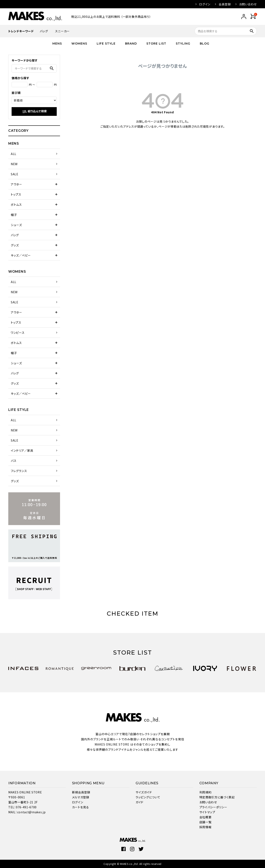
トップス (16, 194)
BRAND (131, 44)
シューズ (16, 225)
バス (14, 461)
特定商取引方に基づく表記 (217, 797)
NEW (14, 164)
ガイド (140, 802)
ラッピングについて (148, 797)
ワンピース (18, 333)
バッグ (44, 31)
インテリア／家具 (22, 450)
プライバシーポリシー (213, 807)
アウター (16, 184)
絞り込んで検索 (34, 111)
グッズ (15, 245)
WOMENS (79, 44)
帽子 (14, 215)
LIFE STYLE (106, 44)
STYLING (183, 44)
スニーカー (62, 31)
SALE (15, 174)
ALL (14, 154)
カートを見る (81, 807)
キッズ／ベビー (21, 255)
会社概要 (205, 817)
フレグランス (19, 471)
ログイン (205, 4)
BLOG (205, 44)
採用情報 (205, 827)
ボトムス (16, 205)
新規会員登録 (81, 792)
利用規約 (205, 792)
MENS (57, 44)
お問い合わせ (248, 4)
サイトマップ (207, 812)
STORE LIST (156, 44)
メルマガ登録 (81, 797)
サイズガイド (144, 792)
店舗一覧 (205, 822)
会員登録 (225, 4)
